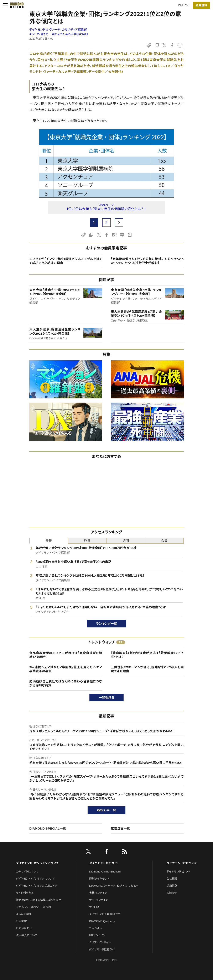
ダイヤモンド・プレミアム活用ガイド (37, 886)
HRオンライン (97, 935)
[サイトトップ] (16, 5)
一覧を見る (107, 698)
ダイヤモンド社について (182, 863)
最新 (49, 541)
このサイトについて (27, 872)
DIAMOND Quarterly (102, 921)
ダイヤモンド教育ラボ (102, 949)
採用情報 (172, 886)
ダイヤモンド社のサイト (104, 863)
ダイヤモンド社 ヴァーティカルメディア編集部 (58, 30)
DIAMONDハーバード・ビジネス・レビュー (114, 886)
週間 (126, 541)
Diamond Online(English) (105, 872)
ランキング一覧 (107, 624)
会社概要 (172, 879)
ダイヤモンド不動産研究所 (105, 914)
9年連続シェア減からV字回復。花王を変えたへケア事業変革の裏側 (66, 669)
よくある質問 (23, 914)
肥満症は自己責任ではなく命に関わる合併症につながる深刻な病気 (66, 683)
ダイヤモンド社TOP (178, 872)
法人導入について (27, 935)
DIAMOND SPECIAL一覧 (48, 828)
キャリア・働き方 (39, 34)
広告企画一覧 (120, 828)
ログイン (183, 5)
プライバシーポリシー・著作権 (33, 907)
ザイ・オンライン (99, 900)
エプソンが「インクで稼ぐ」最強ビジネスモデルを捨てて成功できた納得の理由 (66, 261)
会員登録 (201, 5)
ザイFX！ (94, 907)
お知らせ (172, 893)
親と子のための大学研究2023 (70, 34)
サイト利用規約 (25, 893)
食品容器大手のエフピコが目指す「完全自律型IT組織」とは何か (66, 655)
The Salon (96, 928)
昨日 (87, 541)
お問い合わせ (24, 928)
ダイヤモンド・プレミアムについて (35, 879)
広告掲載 (21, 921)
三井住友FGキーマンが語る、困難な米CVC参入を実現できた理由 (147, 669)
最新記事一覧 (106, 810)
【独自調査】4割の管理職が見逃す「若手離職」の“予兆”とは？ (147, 655)
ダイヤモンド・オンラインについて (37, 863)
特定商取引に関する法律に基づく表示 (38, 900)
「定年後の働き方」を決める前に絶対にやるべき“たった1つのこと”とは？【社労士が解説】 (147, 261)
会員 (164, 541)
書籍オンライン (98, 893)
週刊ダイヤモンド (99, 879)
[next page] (119, 223)
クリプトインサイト (100, 942)
